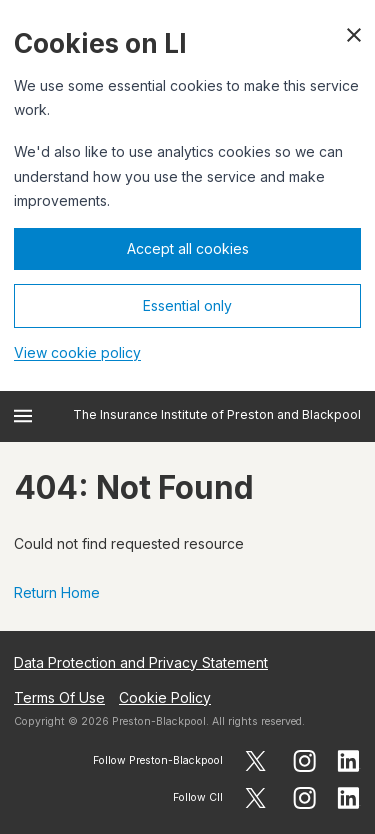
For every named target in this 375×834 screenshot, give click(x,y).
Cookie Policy (165, 697)
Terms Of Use (59, 697)
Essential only (187, 305)
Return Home (57, 592)
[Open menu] (23, 416)
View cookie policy (77, 352)
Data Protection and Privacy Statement (141, 662)
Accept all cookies (188, 248)
